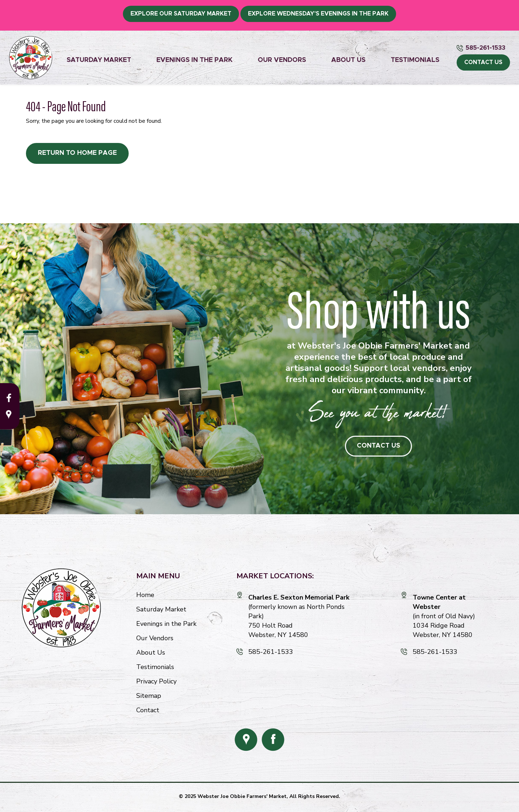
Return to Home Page (77, 153)
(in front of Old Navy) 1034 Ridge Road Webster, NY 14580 (444, 616)
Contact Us (378, 446)
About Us (348, 60)
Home (145, 595)
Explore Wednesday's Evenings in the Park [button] (318, 14)
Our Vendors (282, 60)
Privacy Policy (156, 681)
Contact (148, 710)
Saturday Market (99, 60)
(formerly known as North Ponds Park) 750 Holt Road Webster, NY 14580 (299, 616)
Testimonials (415, 60)
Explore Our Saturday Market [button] (181, 14)
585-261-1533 (485, 48)
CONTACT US (483, 62)
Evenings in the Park (194, 60)
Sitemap (149, 696)
